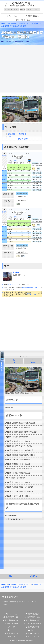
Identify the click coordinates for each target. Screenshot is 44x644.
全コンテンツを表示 (23, 20)
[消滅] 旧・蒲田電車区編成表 (18, 437)
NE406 (4, 175)
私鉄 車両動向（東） (11, 620)
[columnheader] (4, 168)
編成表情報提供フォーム (31, 288)
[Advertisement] (22, 69)
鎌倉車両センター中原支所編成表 (20, 469)
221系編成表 (12, 515)
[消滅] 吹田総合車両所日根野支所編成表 (22, 432)
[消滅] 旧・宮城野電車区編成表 (19, 459)
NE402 (4, 231)
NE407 (4, 179)
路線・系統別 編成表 (33, 624)
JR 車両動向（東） (11, 617)
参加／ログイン (33, 10)
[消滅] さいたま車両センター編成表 (20, 491)
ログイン (15, 10)
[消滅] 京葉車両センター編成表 (19, 441)
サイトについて (33, 637)
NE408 (4, 184)
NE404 (4, 240)
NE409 (4, 188)
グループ (11, 627)
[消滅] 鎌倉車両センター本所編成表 (20, 450)
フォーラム (11, 614)
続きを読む (23, 139)
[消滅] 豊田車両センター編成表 (19, 482)
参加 (23, 10)
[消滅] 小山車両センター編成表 (19, 496)
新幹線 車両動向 (11, 624)
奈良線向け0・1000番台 (17, 134)
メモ (7, 10)
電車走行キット (33, 633)
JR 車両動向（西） (33, 617)
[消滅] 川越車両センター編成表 (19, 428)
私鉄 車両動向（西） (33, 620)
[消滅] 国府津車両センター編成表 (19, 446)
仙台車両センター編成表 (16, 478)
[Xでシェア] (14, 361)
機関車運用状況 (33, 614)
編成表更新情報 (33, 627)
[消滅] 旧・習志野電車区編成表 (19, 473)
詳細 (5, 604)
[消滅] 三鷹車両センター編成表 (19, 464)
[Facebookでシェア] (33, 361)
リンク (11, 637)
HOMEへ (33, 576)
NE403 (4, 235)
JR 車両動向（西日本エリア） (19, 23)
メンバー (33, 630)
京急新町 (16, 272)
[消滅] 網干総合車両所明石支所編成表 (21, 423)
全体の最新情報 (11, 633)
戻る (11, 576)
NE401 (4, 227)
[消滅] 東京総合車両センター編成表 (20, 487)
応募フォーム (31, 294)
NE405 (4, 171)
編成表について (14, 285)
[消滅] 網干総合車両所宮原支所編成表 (21, 455)
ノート (11, 630)
